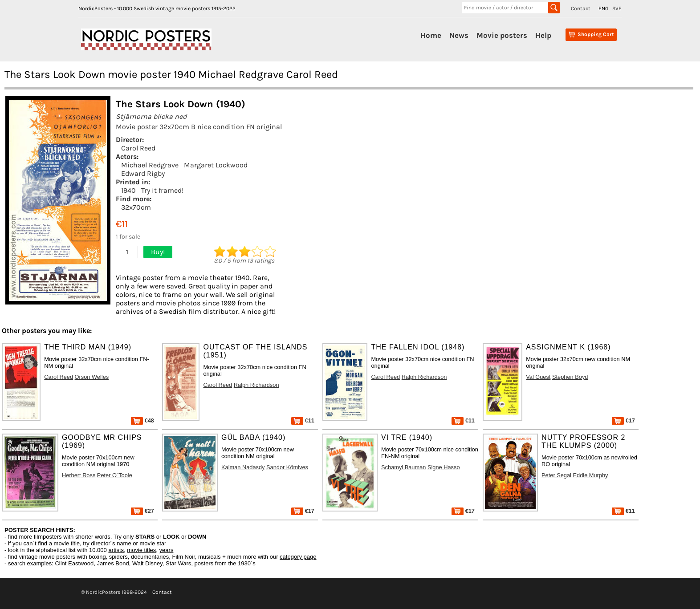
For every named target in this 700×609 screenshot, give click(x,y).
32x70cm (136, 207)
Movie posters (502, 35)
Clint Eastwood (74, 563)
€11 (303, 420)
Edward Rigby (143, 173)
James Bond (113, 563)
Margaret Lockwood (216, 165)
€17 (623, 420)
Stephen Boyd (570, 377)
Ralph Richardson (256, 385)
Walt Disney (147, 563)
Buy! (158, 252)
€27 (142, 511)
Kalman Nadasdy (243, 467)
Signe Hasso (444, 467)
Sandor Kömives (287, 467)
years (167, 550)
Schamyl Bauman (403, 467)
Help (543, 35)
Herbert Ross (79, 475)
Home (431, 35)
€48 (142, 420)
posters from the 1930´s (225, 563)
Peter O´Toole (115, 475)
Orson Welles (92, 377)
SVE (617, 8)
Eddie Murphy (591, 475)
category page (298, 557)
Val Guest (538, 377)
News (459, 35)
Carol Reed (138, 148)
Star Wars (178, 563)
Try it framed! (162, 190)
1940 (128, 190)
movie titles (141, 550)
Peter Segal (556, 475)
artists (116, 550)
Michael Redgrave (150, 165)
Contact (581, 8)
